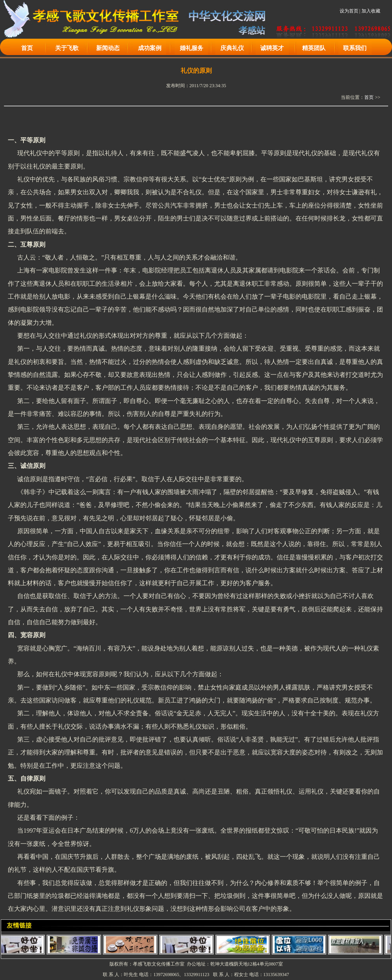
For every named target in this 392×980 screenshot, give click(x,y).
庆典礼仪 (232, 48)
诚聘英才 (272, 48)
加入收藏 (371, 11)
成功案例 (150, 48)
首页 (27, 48)
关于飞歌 (67, 48)
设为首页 (349, 11)
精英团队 (314, 48)
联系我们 (355, 48)
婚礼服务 (192, 48)
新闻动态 (108, 48)
